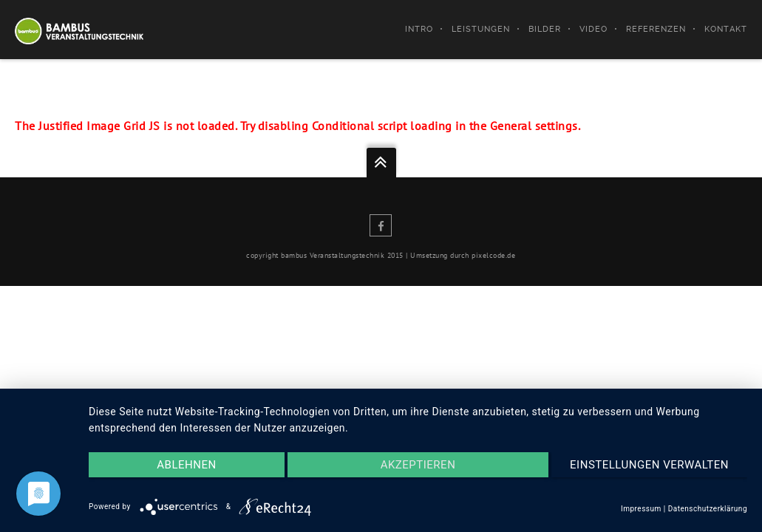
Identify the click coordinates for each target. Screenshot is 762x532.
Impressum (641, 509)
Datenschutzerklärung (708, 509)
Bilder (545, 29)
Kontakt (726, 29)
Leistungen (481, 29)
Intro (419, 29)
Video (593, 29)
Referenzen (656, 29)
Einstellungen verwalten (649, 465)
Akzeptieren (418, 465)
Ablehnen (186, 465)
